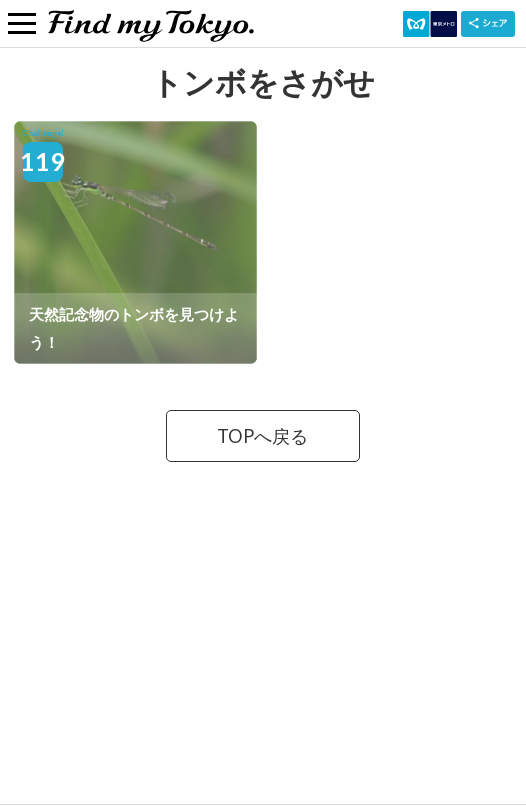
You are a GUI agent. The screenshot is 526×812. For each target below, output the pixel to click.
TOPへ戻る (262, 436)
